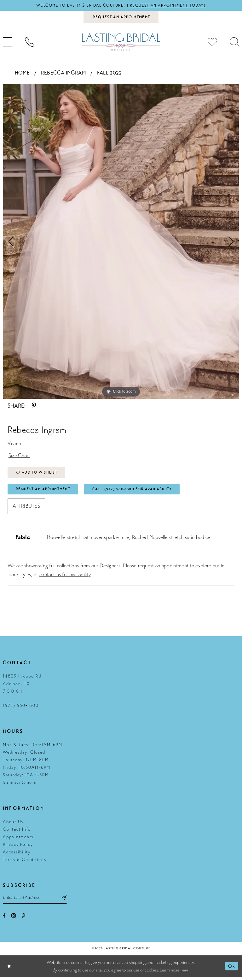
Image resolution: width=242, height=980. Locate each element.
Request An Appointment (44, 491)
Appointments (18, 839)
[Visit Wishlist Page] (212, 43)
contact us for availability (65, 577)
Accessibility (17, 854)
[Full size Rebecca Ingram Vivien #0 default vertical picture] (121, 242)
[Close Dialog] (9, 969)
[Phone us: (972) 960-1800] (30, 43)
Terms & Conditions (25, 862)
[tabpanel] (121, 242)
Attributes (26, 508)
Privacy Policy (18, 847)
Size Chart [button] (20, 456)
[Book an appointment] (121, 17)
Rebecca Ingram (63, 73)
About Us (13, 824)
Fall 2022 (109, 73)
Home (22, 73)
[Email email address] (36, 900)
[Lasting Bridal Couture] (121, 43)
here (184, 973)
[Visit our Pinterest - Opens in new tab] (23, 918)
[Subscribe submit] (67, 900)
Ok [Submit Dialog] (232, 969)
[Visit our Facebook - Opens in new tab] (4, 918)
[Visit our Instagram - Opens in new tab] (14, 918)
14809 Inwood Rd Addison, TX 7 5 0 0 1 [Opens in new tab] (22, 686)
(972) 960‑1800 (21, 708)
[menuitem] (30, 43)
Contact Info (17, 831)
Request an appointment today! (169, 5)
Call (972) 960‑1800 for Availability (136, 491)
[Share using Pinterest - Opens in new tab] (34, 406)
